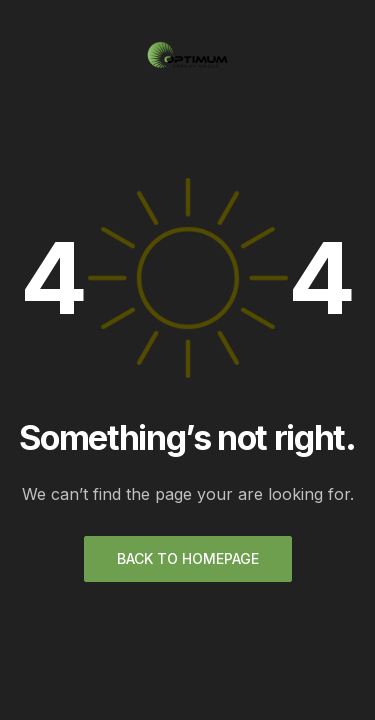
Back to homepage (188, 558)
